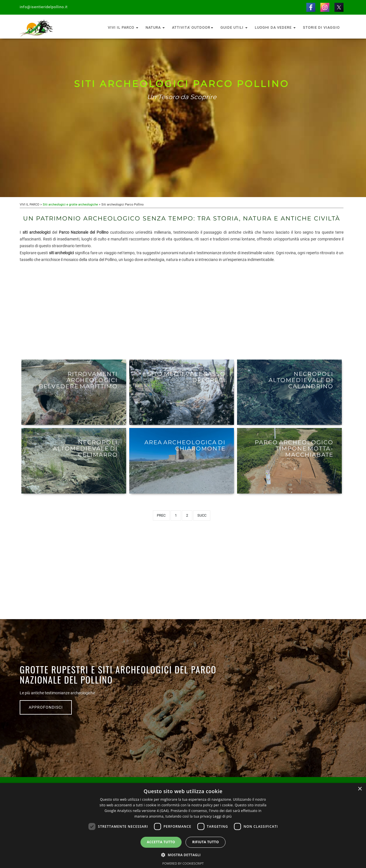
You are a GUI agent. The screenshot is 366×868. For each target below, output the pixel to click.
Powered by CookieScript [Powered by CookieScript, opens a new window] (183, 863)
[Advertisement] (182, 311)
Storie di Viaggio (321, 27)
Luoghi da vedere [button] (275, 27)
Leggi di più (222, 816)
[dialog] (183, 825)
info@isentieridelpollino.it (44, 7)
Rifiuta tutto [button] (206, 842)
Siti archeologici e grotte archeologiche (70, 205)
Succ (202, 515)
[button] (183, 855)
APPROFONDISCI (46, 707)
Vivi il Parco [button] (123, 27)
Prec (161, 515)
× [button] (360, 789)
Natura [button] (155, 27)
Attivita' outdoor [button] (193, 27)
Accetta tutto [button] (161, 842)
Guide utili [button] (234, 27)
